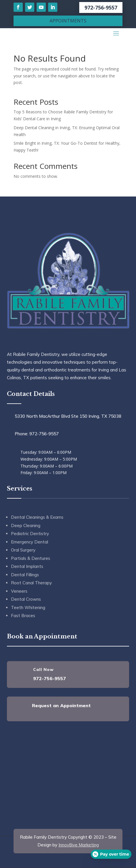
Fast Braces (23, 616)
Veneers (19, 591)
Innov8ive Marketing (79, 845)
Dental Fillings (25, 575)
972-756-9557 (101, 7)
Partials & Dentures (31, 558)
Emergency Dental (30, 542)
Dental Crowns (26, 599)
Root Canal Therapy (31, 583)
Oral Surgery (23, 550)
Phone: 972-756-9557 (37, 434)
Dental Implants (27, 566)
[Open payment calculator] (111, 854)
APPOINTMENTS (68, 21)
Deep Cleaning (26, 525)
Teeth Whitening (28, 607)
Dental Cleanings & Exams (37, 517)
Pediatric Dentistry (30, 534)
